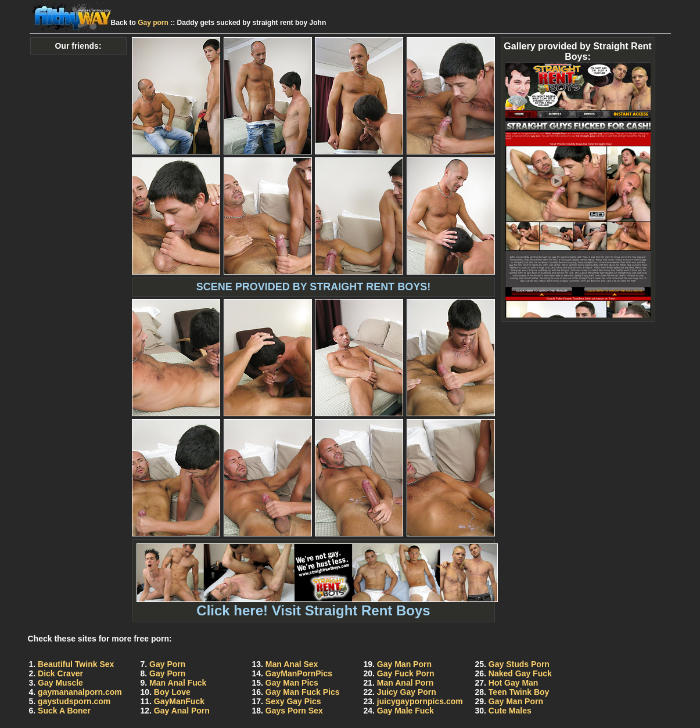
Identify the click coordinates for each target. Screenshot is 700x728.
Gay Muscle (60, 683)
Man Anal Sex (292, 664)
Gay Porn (167, 664)
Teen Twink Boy (519, 692)
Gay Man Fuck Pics (303, 692)
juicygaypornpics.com (420, 701)
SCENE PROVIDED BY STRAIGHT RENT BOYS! (314, 287)
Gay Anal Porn (182, 711)
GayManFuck (179, 701)
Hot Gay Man (514, 683)
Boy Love (172, 692)
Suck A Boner (64, 711)
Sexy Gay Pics (293, 701)
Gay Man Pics (292, 683)
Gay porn (153, 23)
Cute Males (510, 711)
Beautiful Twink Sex (76, 664)
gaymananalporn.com (80, 692)
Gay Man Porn (404, 664)
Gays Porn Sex (294, 711)
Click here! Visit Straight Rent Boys (317, 604)
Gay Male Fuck (405, 711)
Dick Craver (60, 673)
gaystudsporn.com (74, 701)
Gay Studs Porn (519, 664)
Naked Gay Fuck (520, 673)
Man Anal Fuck (178, 683)
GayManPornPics (299, 673)
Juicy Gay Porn (407, 692)
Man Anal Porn (405, 683)
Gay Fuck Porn (406, 673)
